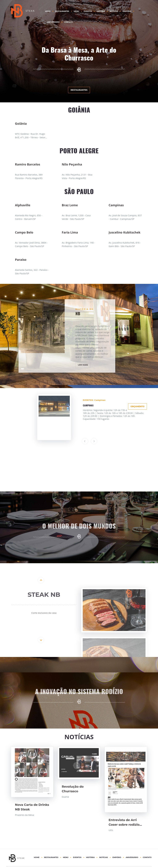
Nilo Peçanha (72, 164)
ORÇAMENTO (137, 406)
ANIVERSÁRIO (53, 22)
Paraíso (21, 260)
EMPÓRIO (127, 11)
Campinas (116, 205)
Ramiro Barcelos (28, 164)
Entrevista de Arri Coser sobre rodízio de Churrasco (124, 825)
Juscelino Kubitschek (125, 232)
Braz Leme (70, 205)
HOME (48, 11)
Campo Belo (24, 232)
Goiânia (21, 124)
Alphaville (23, 205)
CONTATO (68, 22)
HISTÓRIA (101, 11)
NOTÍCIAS (114, 11)
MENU (76, 11)
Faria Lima (70, 232)
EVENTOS (88, 11)
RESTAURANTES (62, 11)
